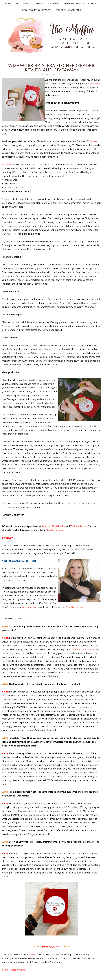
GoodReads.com (55, 530)
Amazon (46, 526)
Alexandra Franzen (81, 649)
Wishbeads (94, 141)
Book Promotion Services (37, 10)
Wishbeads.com (79, 526)
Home (8, 3)
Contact (93, 3)
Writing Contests (74, 3)
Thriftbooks (58, 526)
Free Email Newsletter (68, 10)
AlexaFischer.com (74, 607)
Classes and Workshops (46, 3)
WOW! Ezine (22, 3)
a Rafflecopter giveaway (14, 970)
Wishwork (7, 164)
